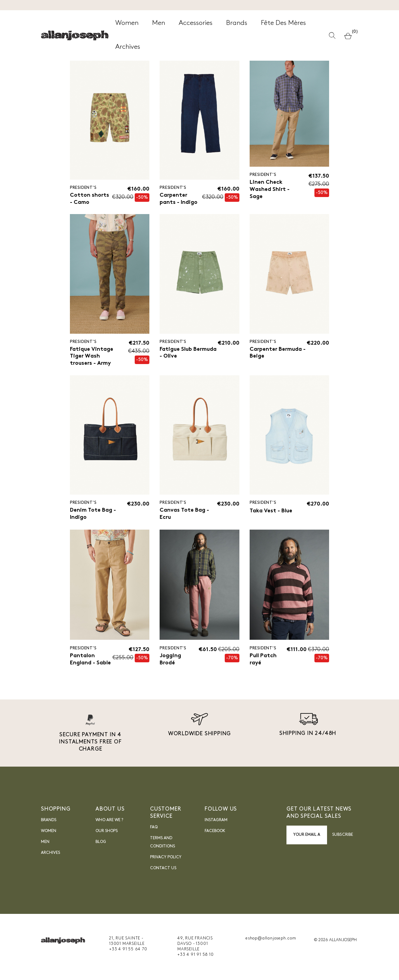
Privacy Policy (166, 858)
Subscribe (343, 835)
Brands (49, 821)
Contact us (163, 869)
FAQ (154, 828)
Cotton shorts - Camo (90, 199)
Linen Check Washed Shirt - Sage (270, 190)
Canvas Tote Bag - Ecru (184, 514)
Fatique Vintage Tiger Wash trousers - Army (92, 357)
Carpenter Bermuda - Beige (278, 353)
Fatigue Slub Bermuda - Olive (188, 353)
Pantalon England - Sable (90, 660)
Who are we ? (109, 821)
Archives (50, 854)
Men (45, 843)
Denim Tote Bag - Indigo (93, 514)
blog (101, 843)
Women (49, 832)
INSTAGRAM (216, 821)
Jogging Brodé (170, 660)
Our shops (107, 832)
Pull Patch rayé (263, 660)
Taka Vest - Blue (271, 511)
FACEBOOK (215, 832)
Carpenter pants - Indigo (179, 199)
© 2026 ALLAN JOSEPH (335, 941)
